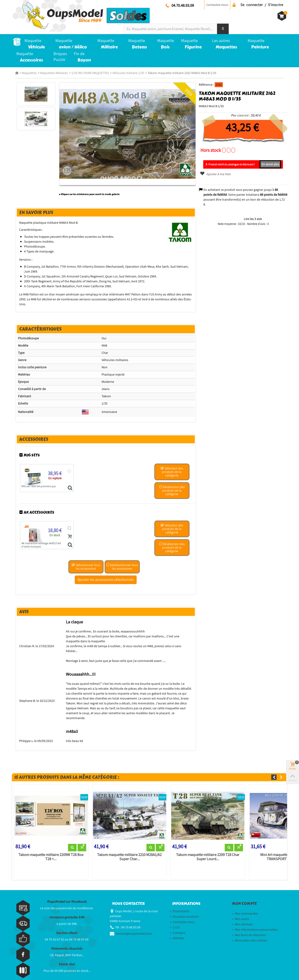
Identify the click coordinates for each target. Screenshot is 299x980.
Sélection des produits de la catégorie (172, 473)
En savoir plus (272, 164)
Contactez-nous (217, 5)
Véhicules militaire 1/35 (126, 73)
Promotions (180, 903)
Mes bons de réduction (249, 927)
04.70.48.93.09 (183, 5)
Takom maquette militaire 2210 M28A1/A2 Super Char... (128, 849)
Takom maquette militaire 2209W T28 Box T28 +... (49, 849)
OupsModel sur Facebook (67, 894)
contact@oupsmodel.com (134, 926)
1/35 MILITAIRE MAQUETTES (88, 73)
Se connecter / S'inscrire (262, 5)
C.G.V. (175, 920)
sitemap (177, 930)
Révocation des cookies (249, 933)
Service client (67, 925)
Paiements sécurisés (67, 941)
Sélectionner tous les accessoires (85, 568)
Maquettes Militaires (52, 73)
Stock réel (67, 957)
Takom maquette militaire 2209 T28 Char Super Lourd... (208, 849)
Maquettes (27, 73)
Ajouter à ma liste (216, 174)
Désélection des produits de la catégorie (172, 492)
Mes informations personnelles (255, 922)
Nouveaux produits (184, 909)
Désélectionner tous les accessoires (122, 568)
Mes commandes (245, 906)
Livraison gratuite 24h (67, 910)
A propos (178, 925)
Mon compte (244, 896)
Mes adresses (242, 916)
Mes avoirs (240, 911)
